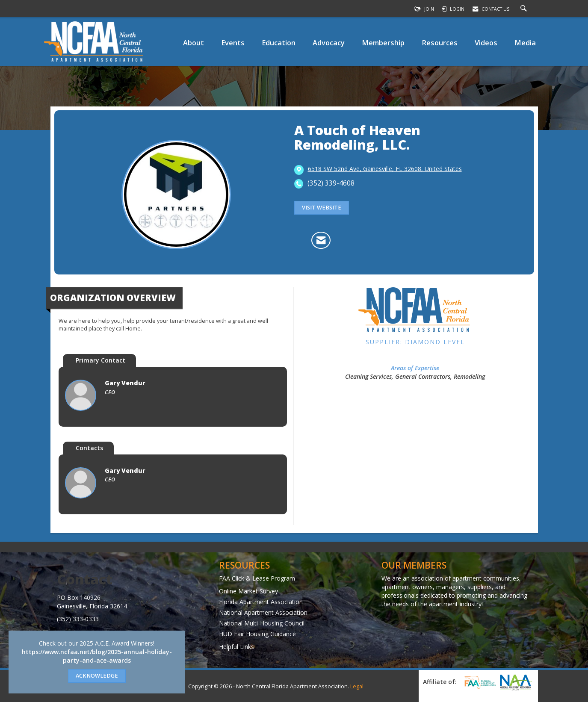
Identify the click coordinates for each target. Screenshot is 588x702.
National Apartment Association (263, 612)
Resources (440, 43)
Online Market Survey (248, 591)
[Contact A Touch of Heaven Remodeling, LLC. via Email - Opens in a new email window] (321, 240)
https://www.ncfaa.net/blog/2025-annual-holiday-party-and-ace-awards (97, 656)
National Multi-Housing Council (262, 623)
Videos (486, 43)
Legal (357, 686)
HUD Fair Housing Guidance (257, 634)
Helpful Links (236, 647)
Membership (383, 43)
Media (525, 43)
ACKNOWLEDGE (97, 676)
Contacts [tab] (89, 448)
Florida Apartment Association (261, 602)
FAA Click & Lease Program (257, 578)
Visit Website (322, 208)
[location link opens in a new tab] (385, 169)
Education (279, 43)
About (194, 43)
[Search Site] (525, 9)
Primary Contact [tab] (100, 360)
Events (233, 43)
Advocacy (329, 43)
